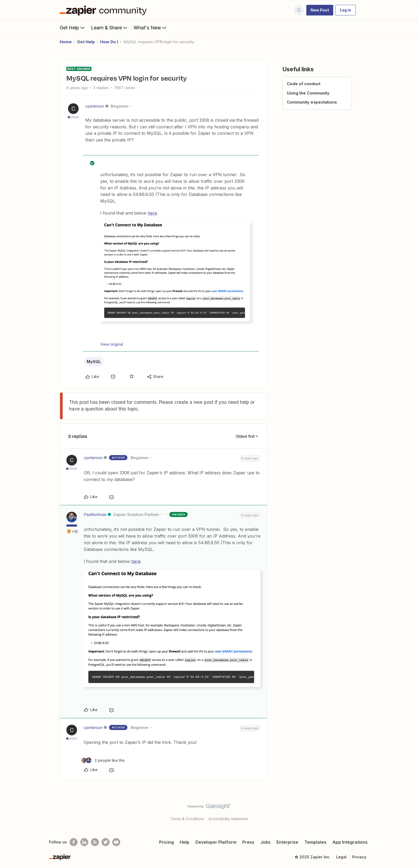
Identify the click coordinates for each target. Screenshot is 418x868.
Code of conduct (304, 84)
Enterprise (287, 842)
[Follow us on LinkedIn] (84, 842)
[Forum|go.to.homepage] (104, 10)
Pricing (166, 842)
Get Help (73, 27)
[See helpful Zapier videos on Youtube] (116, 842)
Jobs (266, 842)
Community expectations (312, 102)
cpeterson (95, 106)
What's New (150, 27)
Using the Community (308, 93)
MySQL (94, 362)
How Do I (109, 42)
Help (184, 842)
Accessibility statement (228, 819)
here (152, 213)
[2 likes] (103, 760)
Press (248, 842)
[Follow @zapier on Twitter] (106, 842)
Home (66, 42)
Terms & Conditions (187, 819)
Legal (341, 857)
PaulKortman (95, 514)
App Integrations (350, 842)
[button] (320, 10)
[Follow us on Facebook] (74, 842)
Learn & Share (110, 27)
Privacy (359, 857)
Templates (315, 842)
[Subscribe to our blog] (95, 842)
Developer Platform (216, 842)
